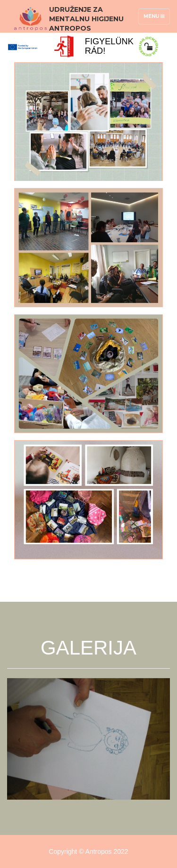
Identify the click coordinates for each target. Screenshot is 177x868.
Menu (156, 19)
